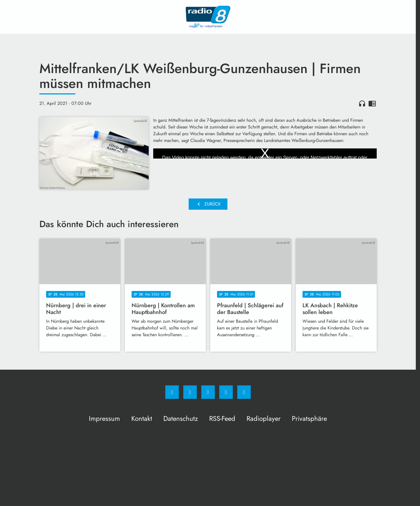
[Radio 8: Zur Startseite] (208, 17)
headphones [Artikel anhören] (362, 103)
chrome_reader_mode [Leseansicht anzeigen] (372, 103)
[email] (244, 392)
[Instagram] (190, 392)
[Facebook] (172, 392)
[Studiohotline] (226, 392)
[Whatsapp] (208, 392)
